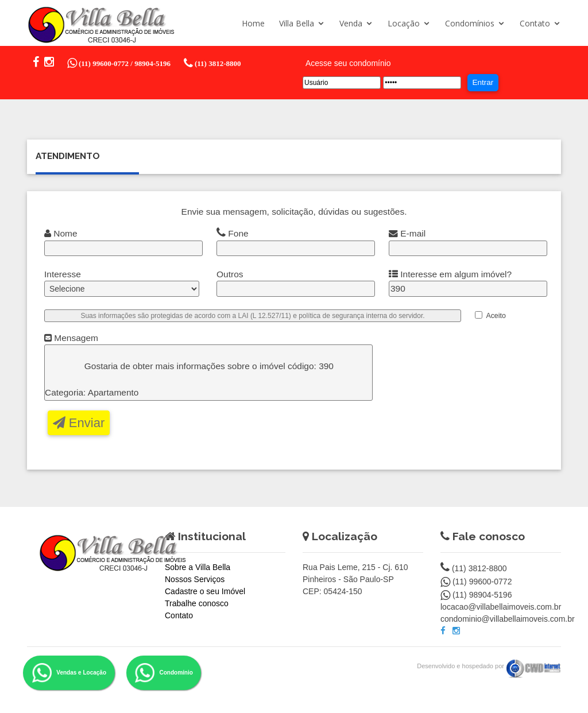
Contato (535, 23)
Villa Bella (297, 23)
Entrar (483, 82)
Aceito (496, 316)
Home (253, 23)
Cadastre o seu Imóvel (205, 591)
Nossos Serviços (195, 579)
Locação (404, 23)
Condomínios (470, 23)
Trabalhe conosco (197, 603)
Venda (351, 23)
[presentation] (479, 371)
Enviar (79, 423)
